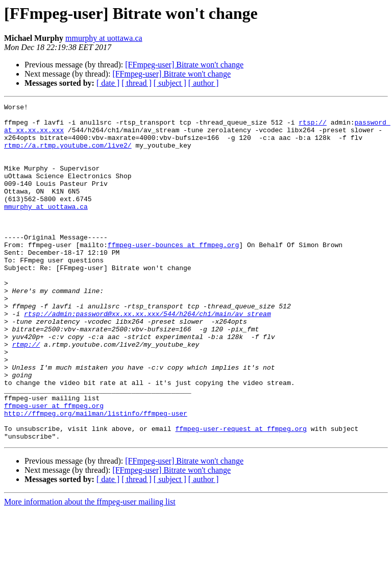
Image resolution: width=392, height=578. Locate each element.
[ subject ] (170, 83)
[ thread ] (137, 83)
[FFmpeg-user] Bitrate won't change (184, 65)
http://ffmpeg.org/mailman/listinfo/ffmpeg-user (96, 476)
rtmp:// (26, 393)
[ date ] (108, 83)
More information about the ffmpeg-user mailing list (90, 569)
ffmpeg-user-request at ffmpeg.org (241, 494)
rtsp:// (313, 127)
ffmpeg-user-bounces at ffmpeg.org (173, 274)
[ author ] (204, 83)
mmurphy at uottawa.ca (104, 38)
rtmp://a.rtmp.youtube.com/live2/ (68, 154)
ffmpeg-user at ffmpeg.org (54, 467)
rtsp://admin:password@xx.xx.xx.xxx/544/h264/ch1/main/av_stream (148, 356)
